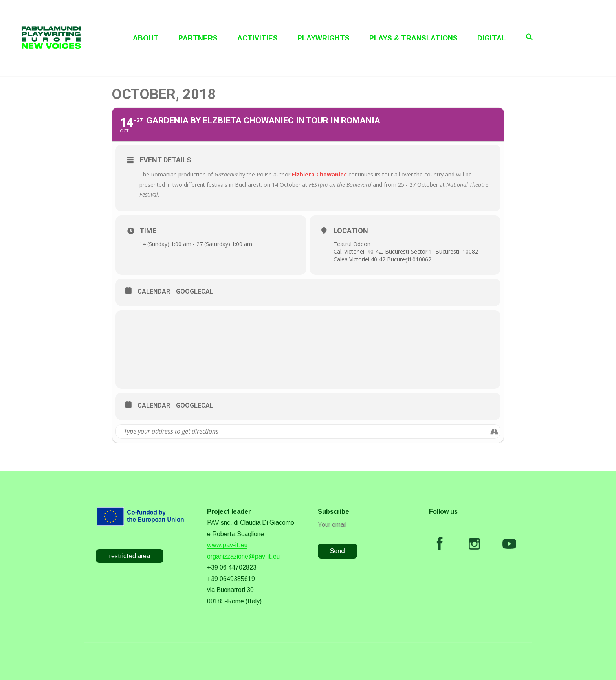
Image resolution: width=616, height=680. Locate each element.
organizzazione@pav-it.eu (243, 556)
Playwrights (324, 38)
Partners (198, 38)
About (146, 38)
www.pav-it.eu (227, 545)
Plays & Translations (413, 38)
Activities (258, 38)
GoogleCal (195, 291)
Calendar (154, 291)
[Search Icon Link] (530, 37)
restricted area (130, 556)
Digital (492, 38)
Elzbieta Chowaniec (319, 174)
